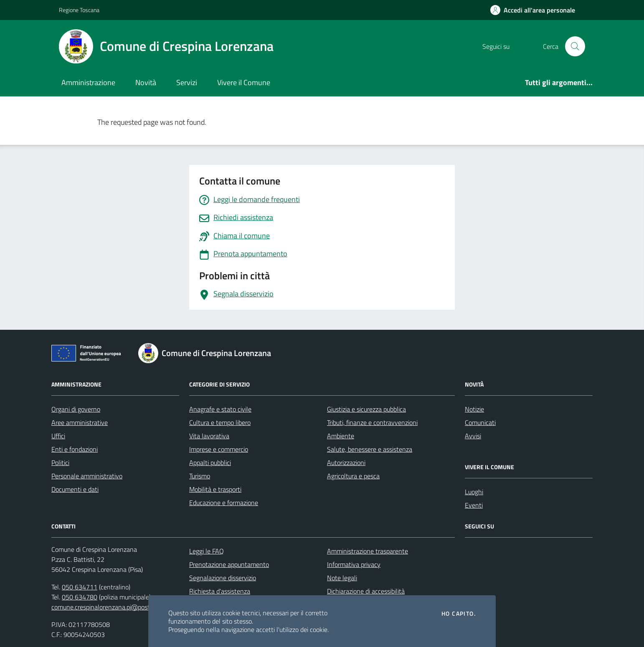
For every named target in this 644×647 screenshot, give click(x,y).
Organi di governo (76, 409)
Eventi (474, 505)
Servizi (187, 82)
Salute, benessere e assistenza (370, 449)
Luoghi (474, 492)
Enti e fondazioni (75, 449)
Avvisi (473, 436)
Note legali (342, 578)
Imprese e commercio (219, 449)
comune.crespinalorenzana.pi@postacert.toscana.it (122, 607)
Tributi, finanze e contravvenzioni (372, 422)
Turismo (200, 476)
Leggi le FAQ (207, 551)
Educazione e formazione (224, 503)
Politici (60, 463)
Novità (146, 82)
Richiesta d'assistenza (220, 591)
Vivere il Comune (244, 82)
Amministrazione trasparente (368, 551)
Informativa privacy (354, 564)
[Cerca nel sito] (575, 46)
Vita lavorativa (209, 436)
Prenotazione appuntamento (229, 564)
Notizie (474, 409)
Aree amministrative (80, 422)
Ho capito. (459, 614)
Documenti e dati (75, 489)
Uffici (58, 436)
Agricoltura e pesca (353, 476)
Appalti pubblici (210, 463)
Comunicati (480, 422)
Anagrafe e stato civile (220, 409)
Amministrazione (88, 82)
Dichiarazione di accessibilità (366, 591)
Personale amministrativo (87, 476)
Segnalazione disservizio (223, 578)
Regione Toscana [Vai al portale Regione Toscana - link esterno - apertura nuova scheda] (79, 10)
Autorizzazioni (346, 463)
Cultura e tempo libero (220, 422)
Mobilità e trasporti (215, 489)
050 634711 (80, 587)
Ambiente (341, 436)
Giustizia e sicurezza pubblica (366, 409)
